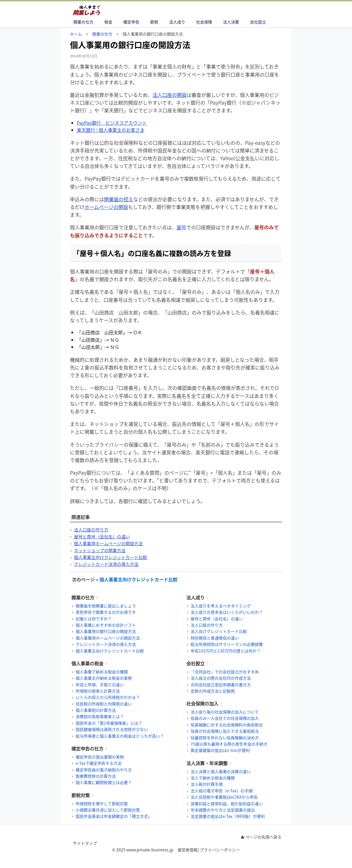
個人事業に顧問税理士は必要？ (104, 782)
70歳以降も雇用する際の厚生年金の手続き (229, 744)
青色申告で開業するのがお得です (106, 612)
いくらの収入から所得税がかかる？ (108, 697)
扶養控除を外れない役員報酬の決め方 (225, 738)
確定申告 (131, 22)
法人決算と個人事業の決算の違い (221, 771)
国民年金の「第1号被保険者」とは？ (109, 723)
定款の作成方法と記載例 (213, 691)
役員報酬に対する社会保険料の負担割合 (227, 725)
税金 (108, 22)
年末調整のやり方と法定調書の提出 (223, 810)
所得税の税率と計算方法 (98, 691)
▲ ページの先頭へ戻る (261, 837)
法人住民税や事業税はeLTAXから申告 (224, 797)
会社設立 (258, 22)
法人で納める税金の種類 (213, 778)
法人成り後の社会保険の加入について (225, 712)
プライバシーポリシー (220, 850)
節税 (154, 22)
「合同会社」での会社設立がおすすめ (225, 672)
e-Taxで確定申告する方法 (99, 763)
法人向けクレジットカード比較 (219, 631)
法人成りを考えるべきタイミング (221, 606)
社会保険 (204, 22)
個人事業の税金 (87, 663)
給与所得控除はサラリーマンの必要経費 (227, 644)
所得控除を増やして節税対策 (102, 804)
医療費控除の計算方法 (96, 776)
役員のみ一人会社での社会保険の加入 (225, 718)
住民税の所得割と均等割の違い (104, 704)
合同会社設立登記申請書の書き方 (221, 685)
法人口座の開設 (170, 95)
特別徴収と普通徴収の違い (215, 638)
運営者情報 (187, 850)
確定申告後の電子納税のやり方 (104, 770)
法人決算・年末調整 (207, 763)
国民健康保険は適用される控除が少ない (112, 729)
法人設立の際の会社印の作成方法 (221, 678)
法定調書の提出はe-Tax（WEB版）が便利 (228, 816)
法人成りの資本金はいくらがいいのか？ (227, 612)
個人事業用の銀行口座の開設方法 (106, 631)
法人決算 (231, 22)
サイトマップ (85, 843)
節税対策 (81, 795)
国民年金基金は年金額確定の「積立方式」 (114, 816)
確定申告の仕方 (87, 748)
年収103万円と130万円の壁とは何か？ (226, 651)
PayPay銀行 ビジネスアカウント (112, 123)
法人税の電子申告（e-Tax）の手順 (222, 791)
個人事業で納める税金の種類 (102, 672)
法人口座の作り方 (91, 530)
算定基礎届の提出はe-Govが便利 (220, 750)
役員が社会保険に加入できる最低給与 (225, 731)
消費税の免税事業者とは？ (100, 716)
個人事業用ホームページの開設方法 (108, 544)
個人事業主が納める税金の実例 (104, 678)
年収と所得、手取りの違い (100, 685)
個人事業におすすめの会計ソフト (106, 625)
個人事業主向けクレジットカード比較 (111, 557)
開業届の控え (119, 199)
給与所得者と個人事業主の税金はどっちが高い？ (120, 736)
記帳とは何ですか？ (94, 619)
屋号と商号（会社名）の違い (102, 537)
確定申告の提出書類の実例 (100, 757)
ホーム (76, 34)
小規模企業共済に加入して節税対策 (108, 810)
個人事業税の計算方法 (96, 710)
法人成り (177, 22)
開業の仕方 (83, 22)
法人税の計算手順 (207, 784)
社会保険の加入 (202, 703)
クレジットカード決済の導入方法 (106, 564)
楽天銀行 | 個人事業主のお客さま (111, 130)
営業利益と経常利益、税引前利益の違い (227, 804)
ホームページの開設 (106, 207)
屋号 (181, 227)
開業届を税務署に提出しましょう (106, 606)
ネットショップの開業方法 (100, 550)
